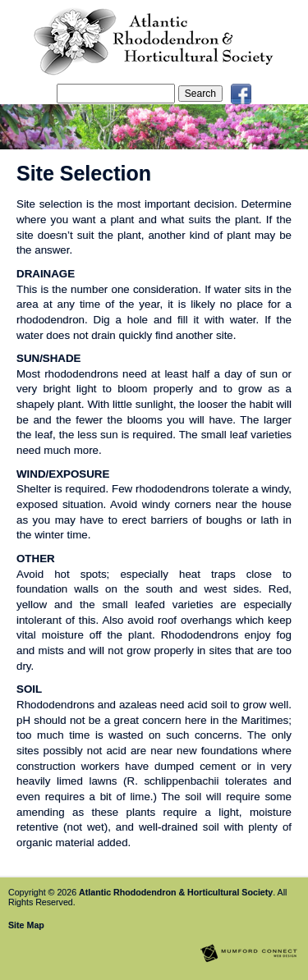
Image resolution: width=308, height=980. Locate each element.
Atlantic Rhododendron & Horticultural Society (176, 892)
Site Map (26, 925)
